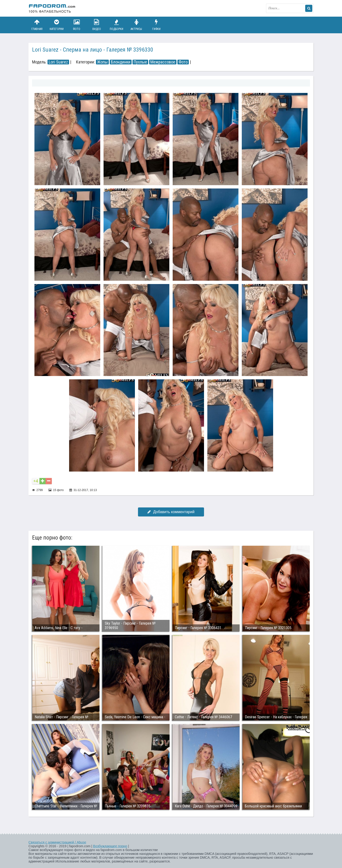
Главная (37, 25)
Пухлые (140, 62)
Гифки (156, 25)
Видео (97, 25)
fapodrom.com (52, 8)
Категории (57, 25)
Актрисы (136, 25)
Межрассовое (163, 62)
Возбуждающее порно (110, 846)
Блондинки (121, 62)
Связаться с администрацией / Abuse (57, 842)
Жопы (102, 62)
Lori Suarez (58, 62)
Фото (77, 25)
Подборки (117, 25)
